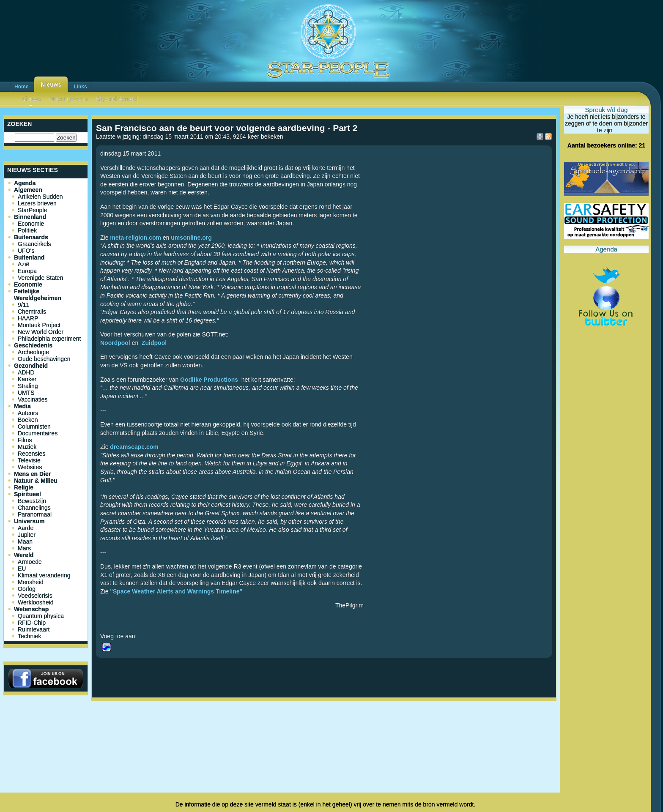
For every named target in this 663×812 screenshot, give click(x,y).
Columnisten (34, 427)
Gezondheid (31, 366)
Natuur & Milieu (36, 481)
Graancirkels (34, 244)
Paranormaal (35, 514)
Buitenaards (31, 237)
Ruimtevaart (34, 629)
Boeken (28, 420)
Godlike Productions (209, 380)
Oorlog (27, 589)
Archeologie (33, 352)
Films (25, 440)
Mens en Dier (32, 474)
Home (21, 87)
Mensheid (31, 582)
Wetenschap (31, 609)
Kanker (27, 379)
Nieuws (51, 85)
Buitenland (29, 257)
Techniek (29, 636)
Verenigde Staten (40, 278)
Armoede (30, 562)
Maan (25, 541)
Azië (23, 264)
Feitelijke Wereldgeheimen (38, 295)
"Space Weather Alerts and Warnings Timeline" (176, 591)
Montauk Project (39, 325)
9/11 (23, 305)
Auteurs (28, 413)
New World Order (41, 332)
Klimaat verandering (44, 575)
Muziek (27, 447)
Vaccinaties (33, 399)
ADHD (26, 372)
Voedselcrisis (35, 596)
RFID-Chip (32, 623)
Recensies (32, 454)
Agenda (25, 183)
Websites (30, 467)
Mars (24, 548)
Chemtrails (32, 312)
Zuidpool (154, 343)
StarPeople (32, 210)
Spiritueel (27, 494)
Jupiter (27, 535)
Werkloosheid (36, 602)
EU (22, 569)
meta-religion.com (136, 238)
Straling (28, 386)
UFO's (26, 251)
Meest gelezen (68, 99)
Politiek (27, 230)
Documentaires (38, 433)
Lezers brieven (37, 203)
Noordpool (115, 343)
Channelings (34, 508)
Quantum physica (41, 616)
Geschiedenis (33, 345)
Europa (27, 271)
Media (22, 406)
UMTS (26, 393)
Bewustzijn (32, 501)
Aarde (26, 528)
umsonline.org (191, 238)
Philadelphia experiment (49, 339)
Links (80, 87)
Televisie (29, 460)
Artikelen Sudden (40, 197)
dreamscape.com (134, 447)
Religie (24, 487)
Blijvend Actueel (117, 99)
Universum (29, 521)
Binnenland (30, 217)
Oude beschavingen (44, 359)
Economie (31, 224)
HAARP (28, 318)
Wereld (24, 555)
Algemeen (28, 190)
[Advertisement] (324, 733)
